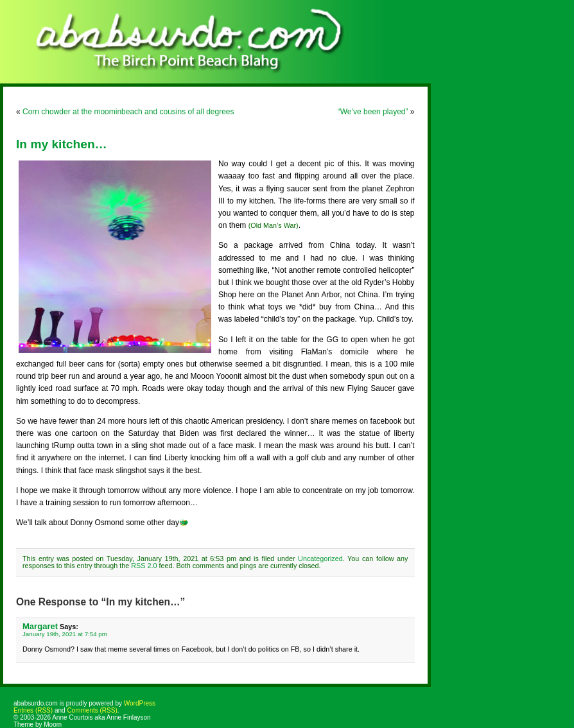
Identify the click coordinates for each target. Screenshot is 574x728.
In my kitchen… (62, 144)
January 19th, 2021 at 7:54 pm (65, 634)
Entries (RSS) (33, 710)
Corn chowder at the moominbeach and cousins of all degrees (128, 112)
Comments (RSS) (92, 710)
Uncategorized (320, 559)
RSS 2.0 (144, 566)
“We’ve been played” (373, 112)
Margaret (40, 626)
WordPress (140, 703)
